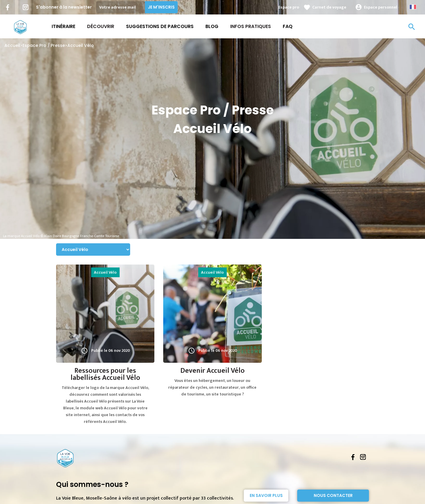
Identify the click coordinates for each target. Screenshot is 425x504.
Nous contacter (333, 495)
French (413, 7)
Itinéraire (63, 26)
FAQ (288, 26)
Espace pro (289, 7)
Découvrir (101, 26)
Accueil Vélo (81, 45)
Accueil (12, 45)
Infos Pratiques (251, 26)
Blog (212, 26)
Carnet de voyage (329, 7)
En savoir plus (266, 495)
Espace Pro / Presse (44, 45)
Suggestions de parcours (160, 26)
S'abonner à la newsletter (64, 7)
